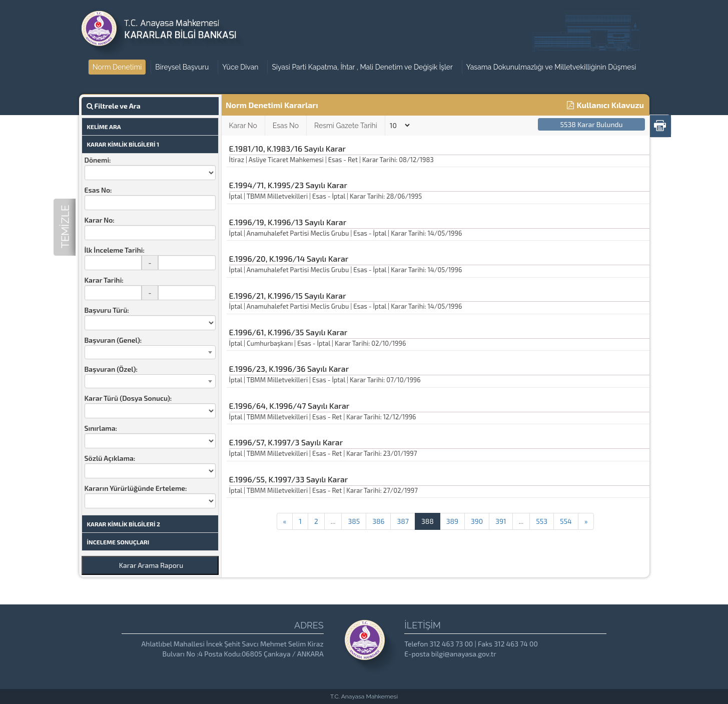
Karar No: (100, 220)
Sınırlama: (101, 428)
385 (354, 521)
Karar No (243, 126)
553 (542, 521)
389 (452, 521)
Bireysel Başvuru (182, 67)
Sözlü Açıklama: (110, 458)
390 (477, 521)
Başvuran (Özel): (111, 369)
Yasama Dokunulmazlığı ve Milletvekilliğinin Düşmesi (551, 67)
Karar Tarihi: (104, 280)
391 (501, 521)
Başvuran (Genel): (113, 340)
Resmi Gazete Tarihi (346, 126)
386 (378, 521)
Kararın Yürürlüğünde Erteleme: (136, 488)
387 (403, 521)
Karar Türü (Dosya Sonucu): (128, 398)
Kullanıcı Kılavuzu (605, 105)
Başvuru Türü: (107, 310)
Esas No (286, 126)
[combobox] (150, 352)
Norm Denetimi (117, 67)
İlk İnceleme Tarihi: (115, 250)
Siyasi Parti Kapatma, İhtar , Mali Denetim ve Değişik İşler (362, 67)
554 (566, 521)
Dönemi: (98, 160)
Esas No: (98, 190)
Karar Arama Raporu (151, 565)
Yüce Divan (240, 67)
